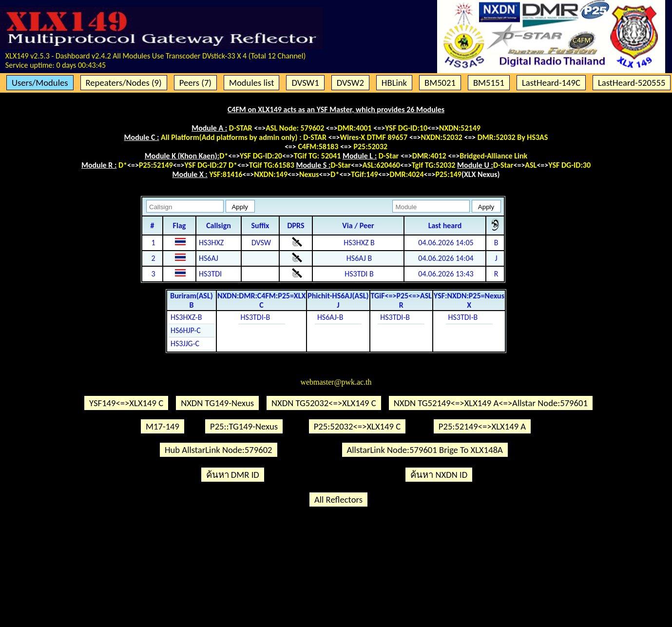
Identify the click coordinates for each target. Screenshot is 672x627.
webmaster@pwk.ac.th (336, 382)
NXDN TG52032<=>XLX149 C (324, 403)
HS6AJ (209, 258)
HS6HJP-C (186, 330)
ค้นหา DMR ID (233, 475)
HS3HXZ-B (186, 317)
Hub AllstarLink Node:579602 (219, 450)
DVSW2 (350, 83)
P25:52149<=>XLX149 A (482, 426)
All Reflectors (338, 500)
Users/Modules (40, 83)
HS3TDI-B (256, 317)
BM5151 (489, 83)
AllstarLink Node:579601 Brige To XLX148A (425, 450)
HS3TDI (210, 274)
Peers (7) (195, 83)
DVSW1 (305, 83)
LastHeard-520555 (632, 83)
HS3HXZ (211, 243)
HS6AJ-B (330, 317)
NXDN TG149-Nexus (217, 403)
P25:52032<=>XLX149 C (357, 426)
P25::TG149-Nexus (244, 426)
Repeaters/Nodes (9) (124, 83)
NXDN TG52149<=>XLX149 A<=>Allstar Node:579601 (491, 403)
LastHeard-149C (551, 83)
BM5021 (440, 83)
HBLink (394, 83)
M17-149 (163, 426)
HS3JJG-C (185, 343)
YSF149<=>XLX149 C (126, 403)
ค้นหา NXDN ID (439, 475)
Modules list (251, 83)
